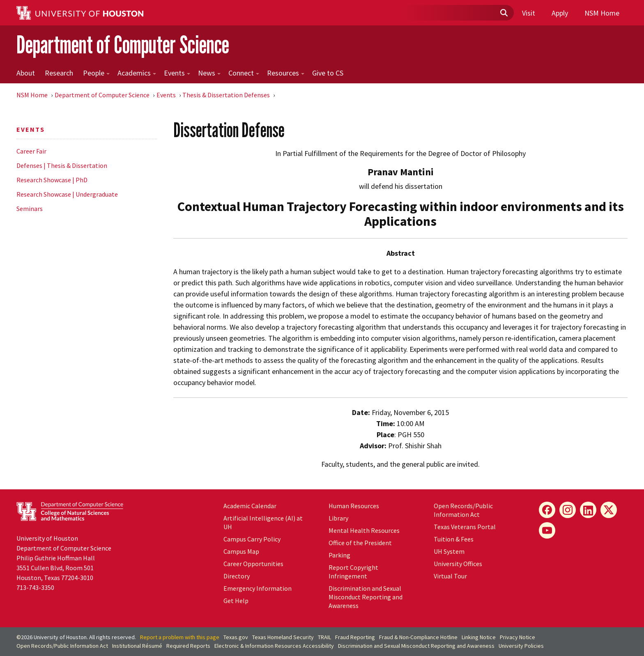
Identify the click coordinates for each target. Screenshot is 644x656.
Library (338, 518)
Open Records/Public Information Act (463, 510)
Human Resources (354, 506)
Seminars (30, 209)
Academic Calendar (250, 506)
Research (59, 73)
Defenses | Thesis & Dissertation (62, 165)
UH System (449, 551)
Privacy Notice (517, 637)
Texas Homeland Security (283, 637)
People (96, 73)
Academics (137, 73)
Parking (339, 555)
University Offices (458, 564)
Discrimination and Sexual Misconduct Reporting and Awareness (366, 597)
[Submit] (504, 13)
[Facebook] (547, 510)
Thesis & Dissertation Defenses (226, 95)
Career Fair (31, 151)
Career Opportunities (253, 564)
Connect (244, 73)
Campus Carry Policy (252, 539)
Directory (237, 576)
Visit (529, 13)
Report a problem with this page (180, 637)
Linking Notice (479, 637)
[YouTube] (547, 530)
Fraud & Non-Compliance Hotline (418, 637)
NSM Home (602, 13)
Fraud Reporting (355, 637)
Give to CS (328, 73)
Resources (286, 73)
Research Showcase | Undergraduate (67, 194)
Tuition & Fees (454, 539)
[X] (609, 510)
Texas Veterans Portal (465, 527)
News (209, 73)
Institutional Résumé (137, 646)
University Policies (521, 646)
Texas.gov (236, 637)
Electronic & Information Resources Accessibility (274, 646)
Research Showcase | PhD (52, 180)
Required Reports (188, 646)
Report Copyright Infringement (353, 572)
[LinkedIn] (588, 510)
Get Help (236, 601)
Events (177, 73)
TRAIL (324, 637)
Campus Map (241, 551)
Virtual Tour (450, 576)
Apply (560, 13)
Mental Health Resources (364, 530)
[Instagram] (568, 510)
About (26, 73)
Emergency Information (258, 588)
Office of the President (360, 543)
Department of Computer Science (123, 45)
